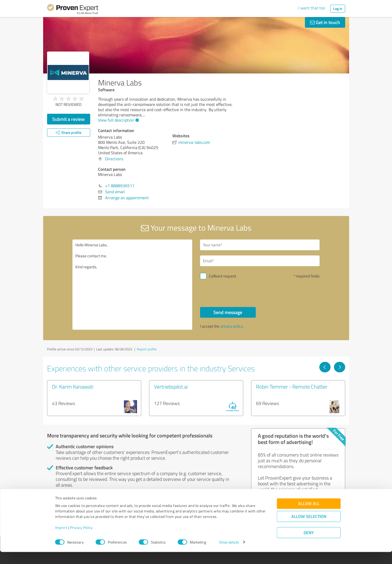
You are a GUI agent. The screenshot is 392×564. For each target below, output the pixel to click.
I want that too (312, 8)
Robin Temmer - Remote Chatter (292, 386)
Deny (309, 545)
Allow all (309, 515)
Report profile (147, 349)
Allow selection (309, 528)
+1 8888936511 (120, 186)
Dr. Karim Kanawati (73, 386)
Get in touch (325, 22)
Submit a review (69, 119)
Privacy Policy (81, 540)
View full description (118, 120)
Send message (228, 312)
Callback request (223, 276)
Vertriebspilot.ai (171, 386)
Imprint (61, 540)
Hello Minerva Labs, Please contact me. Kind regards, (132, 285)
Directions (114, 159)
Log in (338, 8)
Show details (229, 554)
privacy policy (232, 326)
